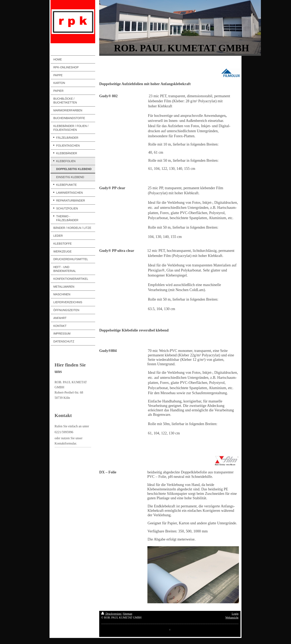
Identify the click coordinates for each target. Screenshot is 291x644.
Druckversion (111, 614)
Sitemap (128, 614)
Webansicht (232, 618)
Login (235, 614)
